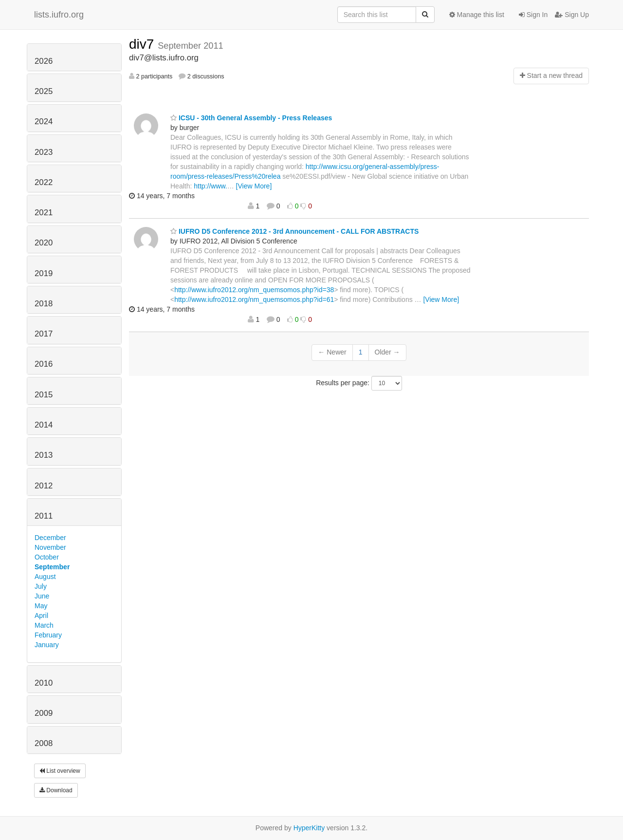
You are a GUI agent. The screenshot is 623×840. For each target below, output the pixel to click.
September (52, 567)
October (47, 557)
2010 (44, 683)
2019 (44, 273)
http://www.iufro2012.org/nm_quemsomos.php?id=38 (254, 290)
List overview (60, 771)
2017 (44, 334)
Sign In (533, 15)
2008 (44, 743)
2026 (44, 61)
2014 (44, 425)
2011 (44, 516)
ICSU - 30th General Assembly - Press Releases (251, 118)
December (50, 538)
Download (56, 790)
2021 (44, 213)
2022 (44, 182)
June (42, 596)
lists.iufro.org (59, 15)
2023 (44, 152)
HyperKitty (309, 828)
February (48, 635)
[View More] (254, 186)
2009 (44, 713)
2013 (44, 455)
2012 (44, 486)
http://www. (210, 186)
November (50, 547)
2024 (44, 121)
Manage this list (477, 15)
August (45, 577)
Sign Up (572, 15)
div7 (143, 44)
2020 (44, 243)
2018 (44, 304)
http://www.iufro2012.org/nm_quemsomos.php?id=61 (254, 299)
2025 (44, 91)
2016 (44, 364)
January (47, 645)
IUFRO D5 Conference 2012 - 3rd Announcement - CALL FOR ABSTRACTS (294, 231)
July (41, 586)
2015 (44, 395)
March (44, 625)
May (41, 606)
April (41, 616)
